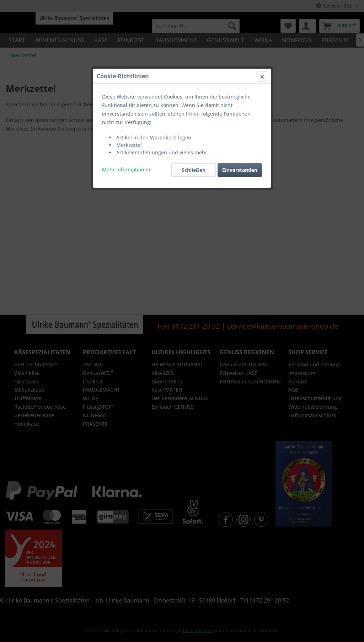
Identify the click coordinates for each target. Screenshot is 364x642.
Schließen (194, 170)
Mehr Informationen (126, 169)
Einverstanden (240, 170)
